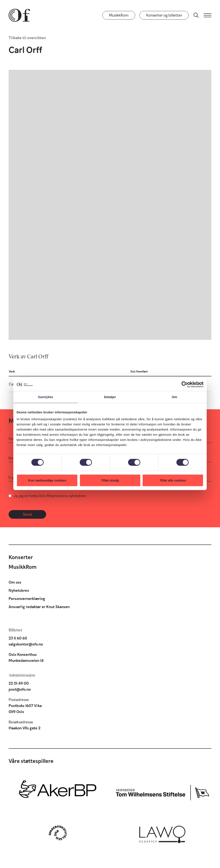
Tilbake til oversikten (27, 38)
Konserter (21, 557)
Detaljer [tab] (110, 397)
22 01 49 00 (19, 683)
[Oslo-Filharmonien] (19, 15)
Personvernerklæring (27, 599)
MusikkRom (119, 15)
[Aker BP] (58, 791)
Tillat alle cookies (173, 480)
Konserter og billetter (164, 15)
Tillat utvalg (110, 480)
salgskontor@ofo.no (26, 644)
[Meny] (208, 15)
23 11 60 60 (18, 638)
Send (27, 514)
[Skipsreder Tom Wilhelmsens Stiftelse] (162, 791)
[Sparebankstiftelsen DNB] (58, 833)
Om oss (15, 582)
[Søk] (196, 15)
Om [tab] (174, 397)
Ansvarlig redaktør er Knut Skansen (39, 607)
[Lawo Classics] (162, 833)
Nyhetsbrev (19, 590)
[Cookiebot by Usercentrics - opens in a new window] (185, 385)
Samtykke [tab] (46, 397)
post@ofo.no (20, 689)
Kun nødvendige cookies (47, 480)
